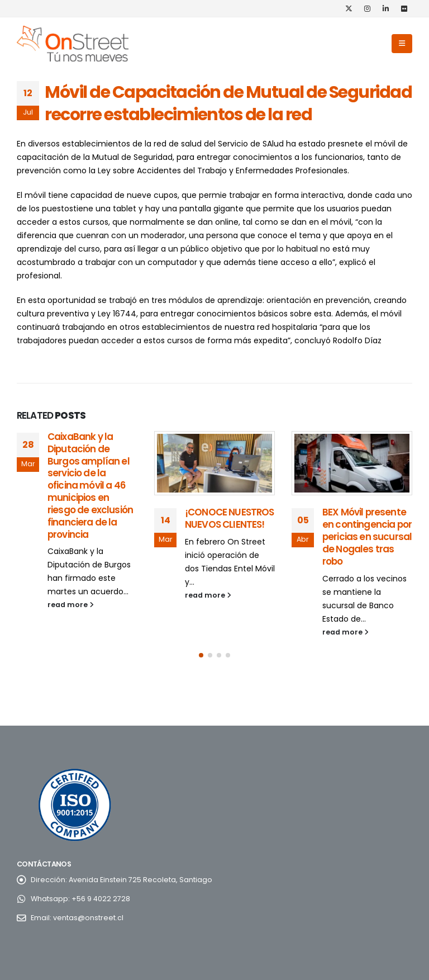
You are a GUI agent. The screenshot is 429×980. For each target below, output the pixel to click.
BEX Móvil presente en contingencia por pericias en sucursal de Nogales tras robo (367, 536)
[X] (349, 8)
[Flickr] (404, 8)
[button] (402, 44)
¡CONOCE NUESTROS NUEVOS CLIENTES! (230, 518)
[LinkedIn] (385, 8)
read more (71, 605)
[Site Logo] (73, 44)
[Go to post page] (214, 463)
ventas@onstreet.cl (88, 918)
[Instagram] (367, 8)
